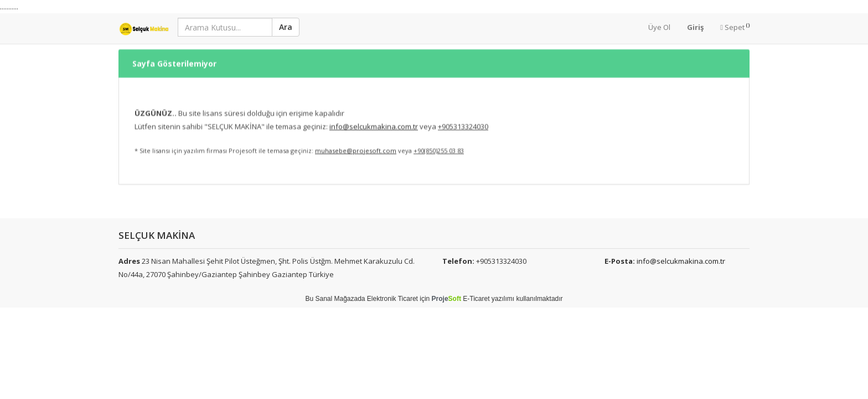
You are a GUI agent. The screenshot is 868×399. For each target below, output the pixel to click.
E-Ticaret (476, 299)
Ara (286, 27)
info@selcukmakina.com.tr (681, 261)
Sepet (735, 27)
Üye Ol (659, 27)
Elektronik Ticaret (392, 299)
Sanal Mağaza (336, 299)
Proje (446, 299)
